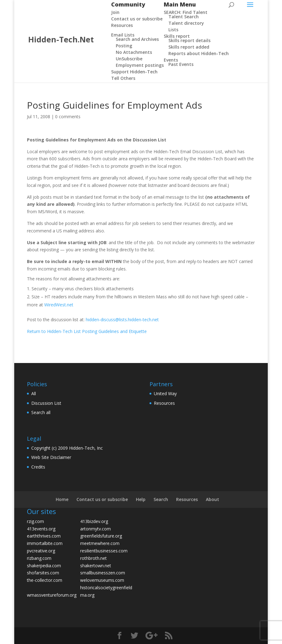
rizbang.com (39, 558)
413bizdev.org (94, 521)
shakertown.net (96, 566)
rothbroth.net (93, 558)
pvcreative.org (41, 551)
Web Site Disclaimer (51, 457)
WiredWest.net (59, 305)
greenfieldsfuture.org (101, 536)
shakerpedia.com (44, 566)
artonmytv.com (95, 529)
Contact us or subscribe (102, 499)
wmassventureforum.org (52, 595)
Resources (164, 403)
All (34, 393)
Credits (38, 467)
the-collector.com (45, 580)
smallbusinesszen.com (103, 573)
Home (62, 499)
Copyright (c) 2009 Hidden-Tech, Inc (67, 448)
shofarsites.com (43, 573)
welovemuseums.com (102, 580)
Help (141, 499)
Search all (41, 412)
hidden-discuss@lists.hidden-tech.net (122, 320)
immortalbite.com (45, 543)
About (213, 499)
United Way (165, 393)
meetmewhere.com (100, 543)
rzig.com (35, 521)
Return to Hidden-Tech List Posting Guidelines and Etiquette (87, 331)
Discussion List (46, 403)
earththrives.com (44, 536)
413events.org (41, 529)
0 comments (68, 117)
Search (161, 499)
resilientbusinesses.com (104, 551)
